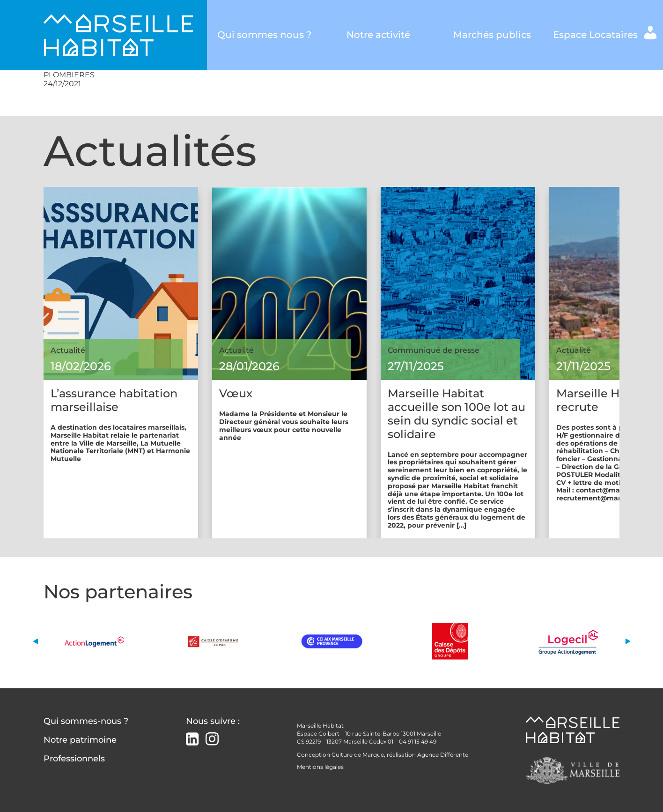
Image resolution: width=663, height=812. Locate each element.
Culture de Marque (358, 755)
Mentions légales (320, 767)
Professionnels (74, 759)
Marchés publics (492, 35)
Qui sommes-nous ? (86, 721)
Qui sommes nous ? (264, 35)
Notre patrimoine (80, 740)
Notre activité (378, 35)
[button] (35, 641)
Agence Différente (443, 755)
